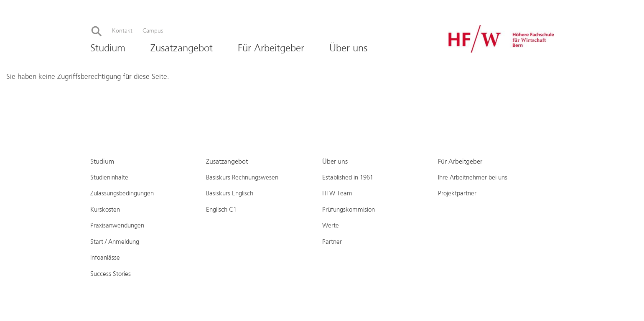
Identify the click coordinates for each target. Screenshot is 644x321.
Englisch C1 (221, 210)
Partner (332, 242)
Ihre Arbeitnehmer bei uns (473, 178)
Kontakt (122, 31)
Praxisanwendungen (117, 226)
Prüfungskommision (349, 210)
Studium (108, 49)
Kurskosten (105, 210)
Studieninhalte (109, 178)
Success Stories (111, 274)
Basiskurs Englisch (230, 194)
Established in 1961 (348, 178)
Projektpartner (457, 194)
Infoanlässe (105, 258)
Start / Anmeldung (115, 242)
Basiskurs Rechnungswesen (242, 178)
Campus (153, 31)
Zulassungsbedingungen (122, 194)
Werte (331, 226)
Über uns (348, 49)
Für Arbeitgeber (271, 49)
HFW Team (337, 194)
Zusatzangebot (182, 49)
